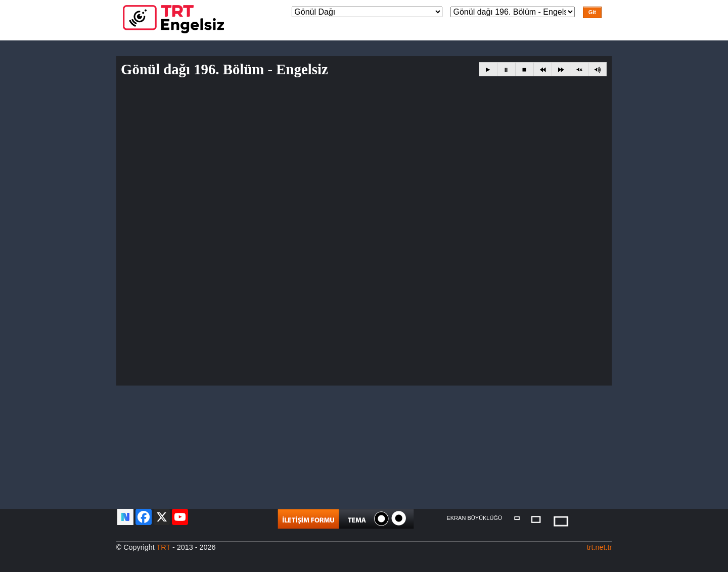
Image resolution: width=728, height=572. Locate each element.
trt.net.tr (600, 547)
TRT (164, 547)
